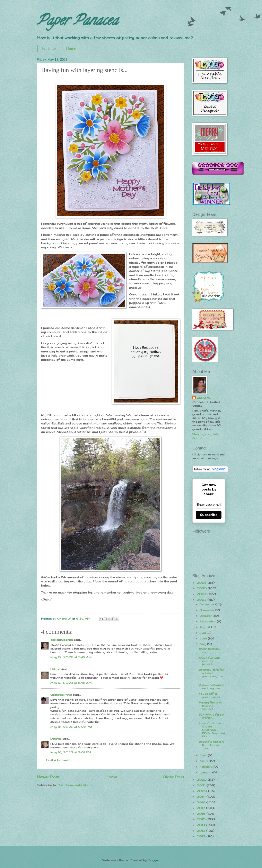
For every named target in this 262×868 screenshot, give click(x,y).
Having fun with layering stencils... (210, 706)
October (206, 616)
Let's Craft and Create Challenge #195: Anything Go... (212, 730)
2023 (202, 600)
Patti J (55, 669)
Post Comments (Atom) (75, 785)
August (205, 627)
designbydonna (62, 640)
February (207, 767)
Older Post (173, 777)
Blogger (153, 860)
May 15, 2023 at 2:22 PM (71, 727)
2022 (202, 780)
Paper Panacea (77, 22)
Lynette (56, 739)
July (203, 633)
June (204, 638)
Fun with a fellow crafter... (211, 716)
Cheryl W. (204, 398)
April (204, 755)
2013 (201, 831)
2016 (202, 814)
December (207, 604)
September (208, 621)
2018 (201, 802)
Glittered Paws (61, 695)
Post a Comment (59, 760)
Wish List (50, 48)
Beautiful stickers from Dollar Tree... (212, 745)
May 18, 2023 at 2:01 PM (71, 752)
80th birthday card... (210, 650)
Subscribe (209, 515)
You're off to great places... (210, 695)
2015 (202, 819)
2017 (201, 808)
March (205, 761)
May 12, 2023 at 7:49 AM (71, 657)
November (207, 610)
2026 (202, 583)
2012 (202, 836)
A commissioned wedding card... (211, 686)
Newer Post (48, 777)
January (206, 772)
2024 (202, 594)
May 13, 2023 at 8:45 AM (71, 683)
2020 (202, 791)
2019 (202, 797)
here (204, 454)
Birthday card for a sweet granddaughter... (212, 674)
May (203, 644)
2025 (202, 588)
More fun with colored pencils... (209, 661)
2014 (201, 825)
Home (71, 48)
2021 (202, 785)
